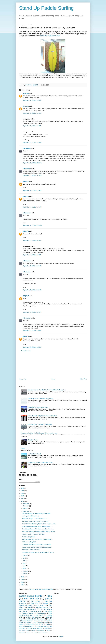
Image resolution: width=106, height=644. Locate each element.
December (26, 503)
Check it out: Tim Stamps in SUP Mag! (34, 534)
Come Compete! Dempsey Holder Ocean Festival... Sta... (39, 524)
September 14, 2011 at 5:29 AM (32, 190)
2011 (23, 501)
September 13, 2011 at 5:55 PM (32, 113)
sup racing (40, 605)
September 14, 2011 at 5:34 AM (32, 207)
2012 (23, 499)
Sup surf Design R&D (29, 537)
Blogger (61, 636)
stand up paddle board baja (35, 628)
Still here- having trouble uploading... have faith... (37, 513)
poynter (29, 632)
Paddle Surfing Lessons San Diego (38, 407)
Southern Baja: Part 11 (34, 454)
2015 (23, 491)
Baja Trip (34, 603)
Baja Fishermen (38, 623)
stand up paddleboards (28, 609)
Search (23, 449)
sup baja (44, 632)
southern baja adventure (34, 617)
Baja (50, 596)
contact (33, 630)
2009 (23, 580)
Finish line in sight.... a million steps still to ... (35, 519)
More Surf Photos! (33, 440)
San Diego (48, 612)
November (26, 506)
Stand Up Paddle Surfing (46, 8)
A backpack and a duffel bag (31, 516)
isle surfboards (41, 630)
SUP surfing (36, 601)
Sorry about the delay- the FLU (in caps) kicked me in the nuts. (39, 433)
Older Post (83, 379)
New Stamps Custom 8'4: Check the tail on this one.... (38, 529)
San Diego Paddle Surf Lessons (35, 619)
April (24, 566)
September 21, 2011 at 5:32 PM (32, 347)
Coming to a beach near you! (31, 550)
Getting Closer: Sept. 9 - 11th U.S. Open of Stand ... (38, 539)
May (24, 563)
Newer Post (23, 379)
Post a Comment (26, 351)
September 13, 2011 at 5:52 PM (32, 100)
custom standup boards (30, 596)
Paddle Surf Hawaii (42, 626)
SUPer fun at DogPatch (29, 542)
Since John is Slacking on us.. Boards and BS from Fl (38, 552)
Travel (30, 607)
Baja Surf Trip (32, 598)
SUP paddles (30, 625)
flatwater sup (36, 611)
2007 (23, 585)
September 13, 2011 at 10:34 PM (32, 176)
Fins (46, 623)
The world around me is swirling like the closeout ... (37, 545)
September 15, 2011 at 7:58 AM (32, 266)
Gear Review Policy (24, 630)
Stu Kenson (40, 615)
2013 (23, 496)
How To (49, 619)
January (25, 574)
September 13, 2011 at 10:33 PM (32, 163)
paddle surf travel (26, 605)
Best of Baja (40, 625)
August (25, 556)
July (24, 558)
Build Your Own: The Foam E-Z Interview (40, 424)
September (26, 511)
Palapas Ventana (27, 621)
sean (36, 632)
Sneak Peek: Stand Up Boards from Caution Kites (42, 416)
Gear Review (41, 613)
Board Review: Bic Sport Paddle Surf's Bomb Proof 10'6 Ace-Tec (46, 390)
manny (48, 630)
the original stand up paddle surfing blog (41, 589)
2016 (23, 488)
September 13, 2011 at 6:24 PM (32, 126)
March (25, 569)
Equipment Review (28, 613)
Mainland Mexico (42, 607)
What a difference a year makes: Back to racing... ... (38, 526)
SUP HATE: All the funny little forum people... (41, 399)
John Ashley (27, 148)
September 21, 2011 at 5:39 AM (32, 312)
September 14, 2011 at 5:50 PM (32, 255)
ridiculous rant (39, 621)
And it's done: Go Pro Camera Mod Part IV (40, 462)
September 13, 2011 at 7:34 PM (32, 143)
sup (40, 632)
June (24, 561)
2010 (23, 577)
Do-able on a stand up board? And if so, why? (36, 521)
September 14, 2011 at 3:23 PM (32, 240)
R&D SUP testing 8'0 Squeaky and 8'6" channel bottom (39, 532)
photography (22, 632)
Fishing (48, 625)
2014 (23, 493)
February (26, 571)
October (25, 509)
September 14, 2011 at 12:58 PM (32, 225)
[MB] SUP (26, 182)
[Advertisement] (53, 365)
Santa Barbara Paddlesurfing (27, 626)
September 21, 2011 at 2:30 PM (32, 331)
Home (53, 379)
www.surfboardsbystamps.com (50, 36)
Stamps (45, 603)
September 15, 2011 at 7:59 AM (32, 290)
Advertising (47, 628)
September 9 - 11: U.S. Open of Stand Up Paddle (37, 547)
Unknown (26, 93)
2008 (23, 582)
